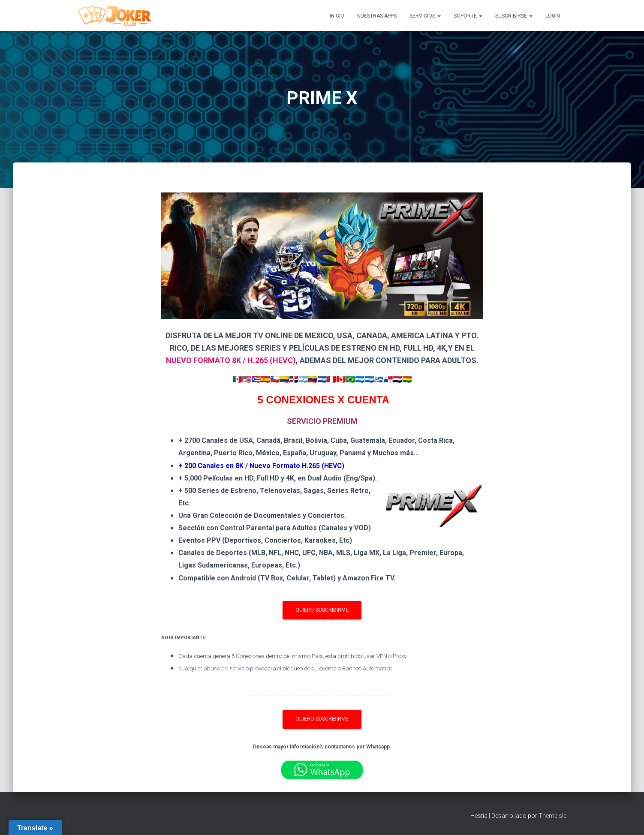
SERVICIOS (425, 16)
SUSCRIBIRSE (514, 16)
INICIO (337, 16)
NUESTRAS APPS (377, 16)
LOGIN (553, 16)
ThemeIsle (552, 816)
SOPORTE (468, 16)
